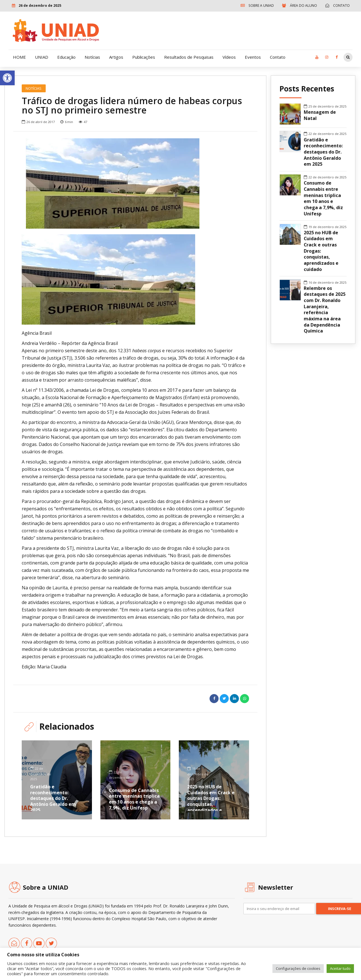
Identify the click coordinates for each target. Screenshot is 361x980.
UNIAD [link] (42, 57)
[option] (135, 183)
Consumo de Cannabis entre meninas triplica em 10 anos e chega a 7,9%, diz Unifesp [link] (134, 799)
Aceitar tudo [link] (340, 968)
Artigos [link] (116, 57)
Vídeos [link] (229, 57)
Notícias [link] (92, 57)
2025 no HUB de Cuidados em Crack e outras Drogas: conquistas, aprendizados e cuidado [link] (211, 801)
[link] (7, 78)
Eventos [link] (253, 57)
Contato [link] (278, 57)
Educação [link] (66, 57)
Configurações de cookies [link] (298, 968)
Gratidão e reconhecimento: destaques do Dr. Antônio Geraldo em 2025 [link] (53, 798)
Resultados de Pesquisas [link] (189, 57)
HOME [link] (19, 57)
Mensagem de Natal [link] (320, 115)
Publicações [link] (144, 57)
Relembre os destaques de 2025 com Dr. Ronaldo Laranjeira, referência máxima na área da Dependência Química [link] (325, 310)
